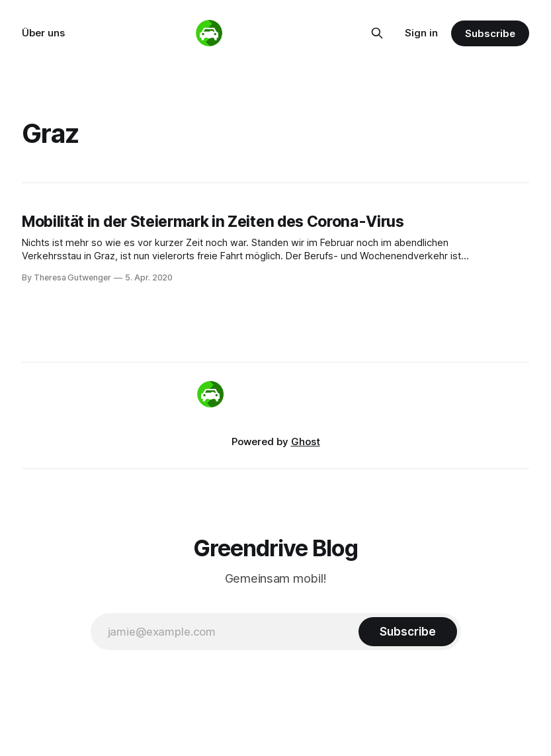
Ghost (306, 441)
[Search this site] (377, 33)
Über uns (43, 33)
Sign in (421, 33)
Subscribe (490, 33)
